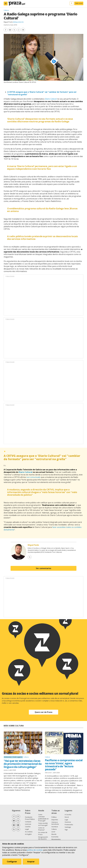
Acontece (55, 827)
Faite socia (79, 3)
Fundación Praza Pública (30, 818)
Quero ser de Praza (43, 712)
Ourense (68, 822)
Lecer (53, 832)
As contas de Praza (43, 833)
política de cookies (35, 850)
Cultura (6, 10)
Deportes (55, 820)
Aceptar (31, 862)
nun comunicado (33, 477)
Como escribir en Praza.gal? (43, 824)
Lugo (66, 820)
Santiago (68, 827)
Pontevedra (69, 825)
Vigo (66, 830)
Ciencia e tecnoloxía (55, 823)
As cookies (29, 832)
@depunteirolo (18, 22)
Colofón (28, 827)
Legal (27, 829)
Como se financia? (41, 829)
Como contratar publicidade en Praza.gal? (43, 818)
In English (28, 834)
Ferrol (67, 817)
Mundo (54, 834)
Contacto (28, 822)
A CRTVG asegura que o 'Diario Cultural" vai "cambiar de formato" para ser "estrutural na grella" (42, 457)
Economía (55, 837)
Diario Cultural (51, 99)
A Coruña (68, 815)
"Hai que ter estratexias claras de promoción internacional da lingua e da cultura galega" (23, 764)
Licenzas (28, 824)
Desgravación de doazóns (43, 838)
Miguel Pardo (8, 22)
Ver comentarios (43, 568)
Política (54, 817)
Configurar (12, 862)
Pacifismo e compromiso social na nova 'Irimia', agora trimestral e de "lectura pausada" (64, 765)
